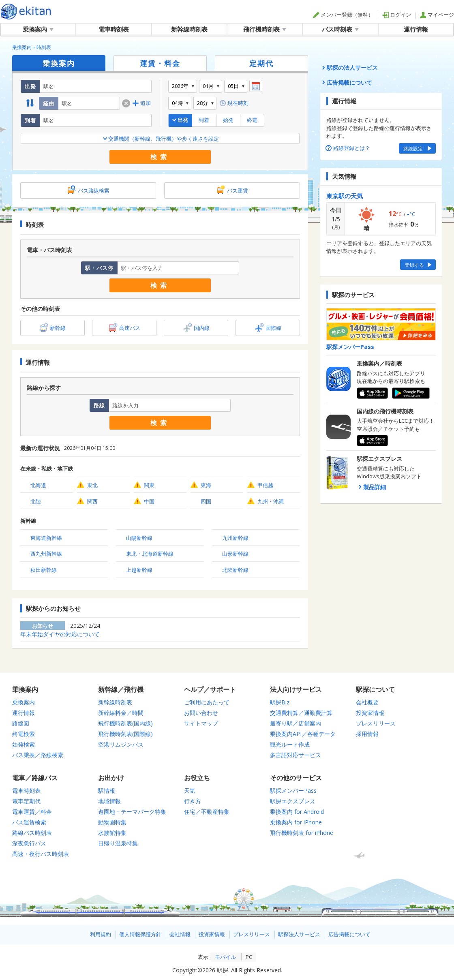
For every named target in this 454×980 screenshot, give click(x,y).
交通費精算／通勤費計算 (301, 713)
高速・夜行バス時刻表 (41, 854)
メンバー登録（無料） (343, 15)
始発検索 (24, 744)
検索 (160, 157)
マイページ (437, 15)
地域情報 (109, 801)
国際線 (273, 328)
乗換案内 (59, 63)
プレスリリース (376, 723)
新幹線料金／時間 (121, 713)
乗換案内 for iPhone (296, 822)
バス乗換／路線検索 (38, 755)
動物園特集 (112, 822)
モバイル (225, 957)
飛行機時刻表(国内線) (125, 723)
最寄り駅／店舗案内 (296, 723)
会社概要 (367, 702)
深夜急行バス (29, 843)
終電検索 (24, 734)
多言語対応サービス (296, 755)
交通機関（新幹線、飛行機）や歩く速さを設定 (160, 139)
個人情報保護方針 (140, 934)
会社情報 (180, 934)
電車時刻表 (114, 29)
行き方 (193, 801)
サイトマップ (201, 723)
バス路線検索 (94, 190)
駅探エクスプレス (293, 801)
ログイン (397, 15)
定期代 (261, 63)
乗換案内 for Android (297, 812)
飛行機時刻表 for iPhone (302, 833)
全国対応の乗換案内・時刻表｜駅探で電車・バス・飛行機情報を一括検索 (26, 12)
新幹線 (58, 328)
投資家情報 (370, 713)
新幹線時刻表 (189, 29)
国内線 (202, 328)
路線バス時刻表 (32, 833)
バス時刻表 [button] (340, 29)
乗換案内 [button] (38, 29)
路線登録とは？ (348, 148)
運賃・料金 (160, 63)
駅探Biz (280, 702)
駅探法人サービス (299, 934)
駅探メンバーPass (293, 791)
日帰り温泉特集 (118, 843)
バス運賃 (238, 190)
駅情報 (107, 791)
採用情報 (367, 734)
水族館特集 (112, 833)
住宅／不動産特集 (207, 812)
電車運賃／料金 (32, 812)
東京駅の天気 (345, 196)
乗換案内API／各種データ (303, 734)
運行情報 (416, 29)
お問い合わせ (201, 713)
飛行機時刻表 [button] (265, 29)
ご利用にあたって (207, 702)
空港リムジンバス (121, 744)
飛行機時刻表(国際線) (125, 734)
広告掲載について (349, 934)
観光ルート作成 (290, 744)
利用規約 (101, 934)
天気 (190, 791)
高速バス (130, 328)
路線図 (21, 723)
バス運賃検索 (29, 822)
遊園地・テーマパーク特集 (132, 812)
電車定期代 (26, 801)
